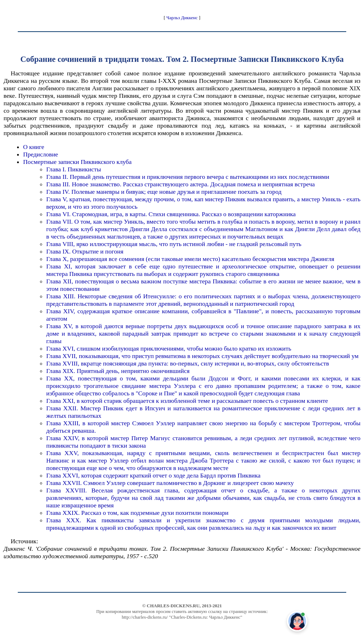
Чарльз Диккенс (182, 18)
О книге (34, 147)
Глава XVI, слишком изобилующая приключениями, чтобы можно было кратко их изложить (169, 348)
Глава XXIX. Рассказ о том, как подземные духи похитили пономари (137, 513)
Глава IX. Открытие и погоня (85, 251)
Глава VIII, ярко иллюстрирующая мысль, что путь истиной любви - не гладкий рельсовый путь (174, 244)
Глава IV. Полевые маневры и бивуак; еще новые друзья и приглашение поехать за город (164, 192)
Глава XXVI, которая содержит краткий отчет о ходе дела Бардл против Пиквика (153, 475)
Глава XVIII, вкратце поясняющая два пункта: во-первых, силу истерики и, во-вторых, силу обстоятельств (188, 363)
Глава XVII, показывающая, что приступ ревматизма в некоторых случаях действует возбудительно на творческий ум (202, 356)
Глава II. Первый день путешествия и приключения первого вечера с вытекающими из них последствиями (188, 177)
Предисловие (41, 154)
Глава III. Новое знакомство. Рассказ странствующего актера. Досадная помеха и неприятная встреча (181, 184)
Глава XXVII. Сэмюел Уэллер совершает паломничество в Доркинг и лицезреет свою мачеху (170, 483)
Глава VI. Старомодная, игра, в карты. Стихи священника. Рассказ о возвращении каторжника (171, 214)
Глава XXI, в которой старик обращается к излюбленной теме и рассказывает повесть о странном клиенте (187, 401)
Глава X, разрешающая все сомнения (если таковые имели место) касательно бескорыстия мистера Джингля (190, 259)
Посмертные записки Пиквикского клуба (77, 162)
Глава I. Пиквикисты (74, 169)
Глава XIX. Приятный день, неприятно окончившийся (118, 371)
